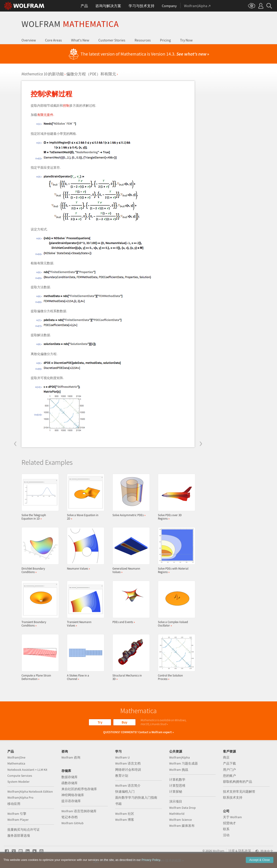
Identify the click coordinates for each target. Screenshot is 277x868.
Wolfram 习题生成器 (184, 763)
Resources (143, 40)
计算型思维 (177, 786)
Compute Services (20, 776)
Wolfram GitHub (72, 823)
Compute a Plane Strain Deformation (39, 657)
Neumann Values (84, 549)
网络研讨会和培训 (128, 770)
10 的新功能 (43, 74)
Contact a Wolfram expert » (156, 732)
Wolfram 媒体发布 (182, 826)
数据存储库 (69, 777)
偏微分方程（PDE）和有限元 (91, 74)
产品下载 (229, 763)
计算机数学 (177, 780)
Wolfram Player (18, 820)
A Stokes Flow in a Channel (84, 657)
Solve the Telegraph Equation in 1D (39, 497)
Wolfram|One (16, 757)
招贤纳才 (229, 823)
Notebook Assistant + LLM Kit (27, 770)
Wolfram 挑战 (179, 770)
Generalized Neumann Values (130, 550)
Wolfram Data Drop (182, 808)
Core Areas (53, 40)
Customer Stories (112, 40)
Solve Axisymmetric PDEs (130, 495)
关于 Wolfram (232, 817)
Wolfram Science (181, 820)
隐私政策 (245, 851)
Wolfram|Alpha (179, 757)
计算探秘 (176, 791)
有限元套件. (46, 115)
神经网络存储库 (73, 795)
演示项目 (176, 801)
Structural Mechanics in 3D (130, 657)
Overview (29, 40)
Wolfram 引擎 (17, 814)
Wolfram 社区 (125, 814)
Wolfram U (122, 757)
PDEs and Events (130, 602)
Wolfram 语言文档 (128, 763)
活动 (226, 835)
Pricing (165, 40)
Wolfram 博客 (125, 820)
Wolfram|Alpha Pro (20, 797)
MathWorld (177, 814)
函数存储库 (69, 783)
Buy (124, 722)
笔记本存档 (69, 817)
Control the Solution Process (175, 657)
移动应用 (14, 804)
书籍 (118, 804)
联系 (226, 829)
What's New (80, 40)
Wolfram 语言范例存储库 (79, 811)
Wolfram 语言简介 (128, 786)
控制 (66, 106)
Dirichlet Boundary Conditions (39, 550)
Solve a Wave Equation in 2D (84, 497)
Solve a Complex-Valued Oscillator (175, 604)
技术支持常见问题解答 (239, 791)
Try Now (186, 40)
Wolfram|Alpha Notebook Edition (30, 791)
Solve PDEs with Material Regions (175, 550)
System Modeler (18, 782)
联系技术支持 (233, 797)
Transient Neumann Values (84, 604)
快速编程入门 (125, 791)
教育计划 (122, 776)
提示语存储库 (71, 801)
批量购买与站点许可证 (24, 830)
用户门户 (229, 770)
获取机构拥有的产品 (238, 782)
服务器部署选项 (19, 836)
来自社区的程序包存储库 (79, 789)
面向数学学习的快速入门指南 (136, 797)
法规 (232, 851)
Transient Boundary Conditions (39, 604)
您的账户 (229, 776)
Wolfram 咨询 (71, 757)
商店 (226, 757)
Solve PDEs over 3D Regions (175, 497)
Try (100, 722)
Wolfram (70, 24)
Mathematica (16, 763)
